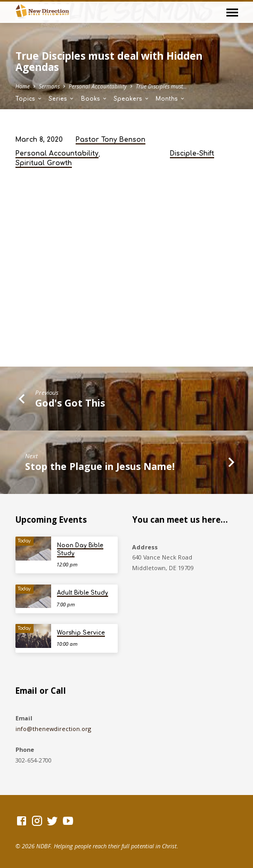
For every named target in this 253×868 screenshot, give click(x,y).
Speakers (132, 99)
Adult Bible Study (83, 593)
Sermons (49, 86)
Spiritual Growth (44, 163)
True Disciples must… (161, 86)
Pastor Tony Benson (111, 140)
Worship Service (81, 633)
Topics (29, 99)
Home (23, 86)
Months (170, 99)
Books (94, 99)
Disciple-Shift (192, 153)
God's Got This (70, 403)
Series (62, 99)
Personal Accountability (98, 86)
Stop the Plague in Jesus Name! (100, 466)
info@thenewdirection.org (53, 729)
